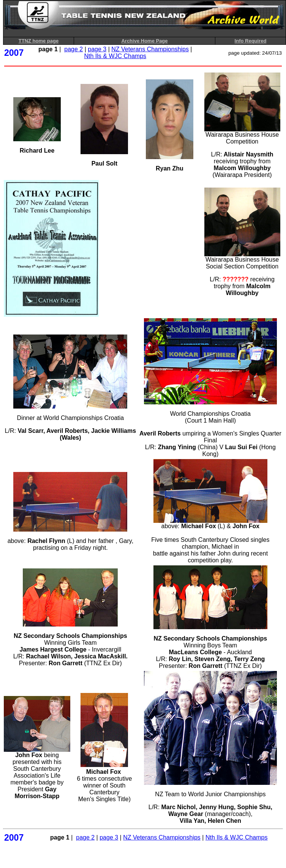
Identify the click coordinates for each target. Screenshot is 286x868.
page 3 (97, 49)
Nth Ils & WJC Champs (115, 56)
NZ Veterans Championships (150, 49)
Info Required (251, 41)
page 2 (73, 49)
